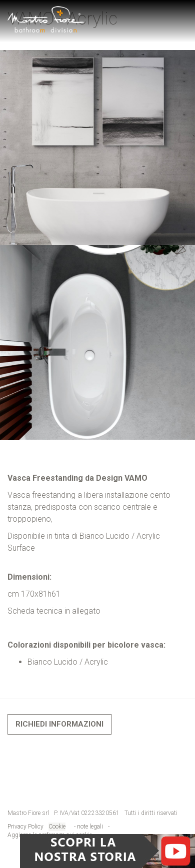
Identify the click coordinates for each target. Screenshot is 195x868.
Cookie (57, 827)
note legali (91, 827)
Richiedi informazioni (59, 724)
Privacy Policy (25, 827)
